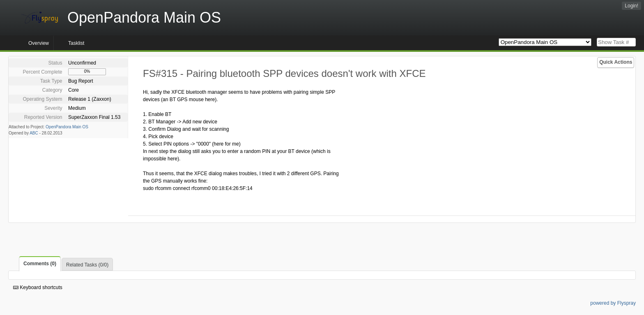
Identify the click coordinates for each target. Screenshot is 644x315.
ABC (34, 133)
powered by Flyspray (613, 303)
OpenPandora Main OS (67, 127)
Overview (39, 43)
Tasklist (76, 43)
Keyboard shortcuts (38, 287)
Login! (631, 6)
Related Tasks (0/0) (87, 265)
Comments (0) (40, 264)
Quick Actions (616, 62)
